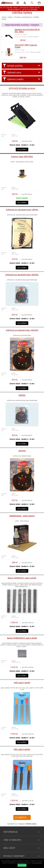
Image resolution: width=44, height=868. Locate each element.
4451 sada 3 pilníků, (22, 749)
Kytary (10, 17)
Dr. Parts (24, 34)
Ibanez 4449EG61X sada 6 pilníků (22, 578)
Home (4, 17)
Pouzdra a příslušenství (23, 17)
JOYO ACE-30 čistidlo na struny (22, 88)
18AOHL (22, 395)
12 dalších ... (22, 817)
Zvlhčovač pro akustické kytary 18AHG (22, 210)
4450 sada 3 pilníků (22, 683)
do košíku (22, 150)
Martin (14, 188)
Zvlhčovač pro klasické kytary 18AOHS (22, 330)
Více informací (37, 863)
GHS (23, 50)
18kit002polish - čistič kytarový (22, 516)
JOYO (14, 135)
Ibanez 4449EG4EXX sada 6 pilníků (22, 638)
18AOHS (22, 451)
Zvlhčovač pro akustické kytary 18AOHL (22, 275)
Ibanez (14, 616)
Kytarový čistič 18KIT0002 (22, 157)
